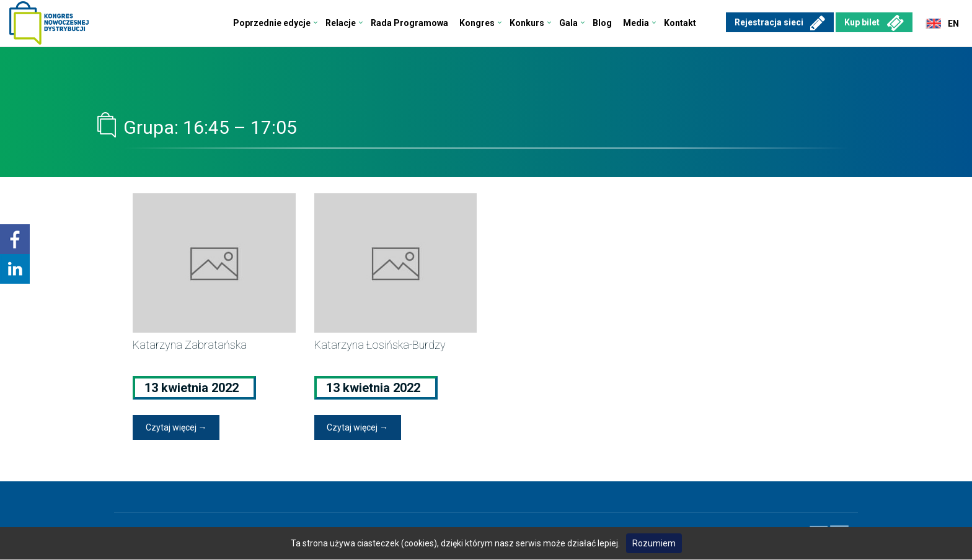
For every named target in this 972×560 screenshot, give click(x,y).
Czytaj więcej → (176, 427)
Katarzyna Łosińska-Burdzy (380, 345)
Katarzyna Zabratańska (190, 345)
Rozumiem (654, 543)
